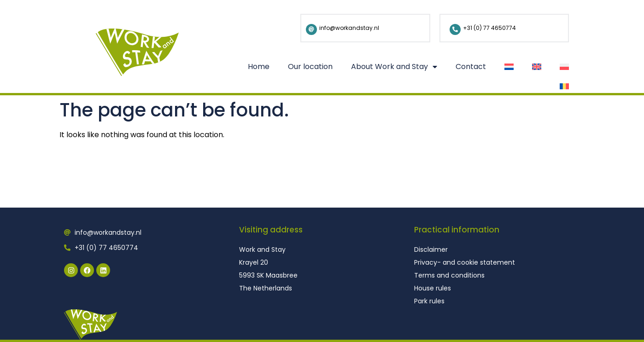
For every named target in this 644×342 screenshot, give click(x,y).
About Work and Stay (394, 67)
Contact (471, 67)
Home (259, 67)
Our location (310, 67)
